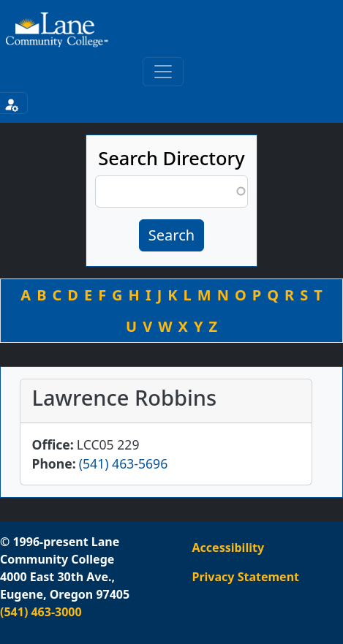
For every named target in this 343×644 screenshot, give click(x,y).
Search (171, 235)
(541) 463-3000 (41, 612)
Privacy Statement (246, 577)
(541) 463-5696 (123, 463)
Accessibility (229, 548)
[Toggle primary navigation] (163, 72)
